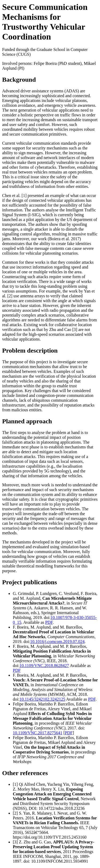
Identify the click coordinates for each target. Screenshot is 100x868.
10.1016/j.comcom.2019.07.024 (57, 642)
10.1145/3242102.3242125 (42, 699)
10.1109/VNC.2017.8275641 (38, 733)
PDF (49, 622)
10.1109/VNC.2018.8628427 (44, 666)
